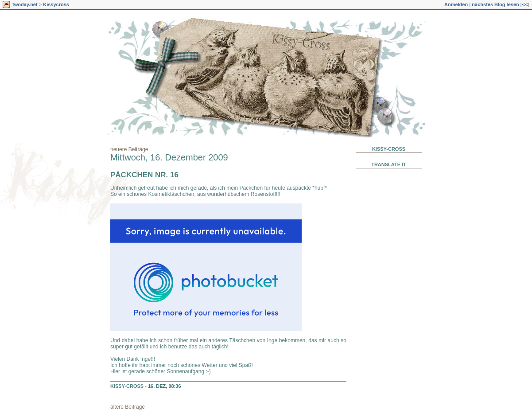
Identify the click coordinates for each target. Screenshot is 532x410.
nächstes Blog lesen (495, 4)
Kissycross (56, 4)
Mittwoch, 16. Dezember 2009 (169, 157)
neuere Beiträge (129, 149)
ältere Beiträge (128, 407)
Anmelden (456, 4)
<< (525, 4)
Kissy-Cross (127, 386)
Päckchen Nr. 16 (144, 175)
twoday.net (25, 4)
